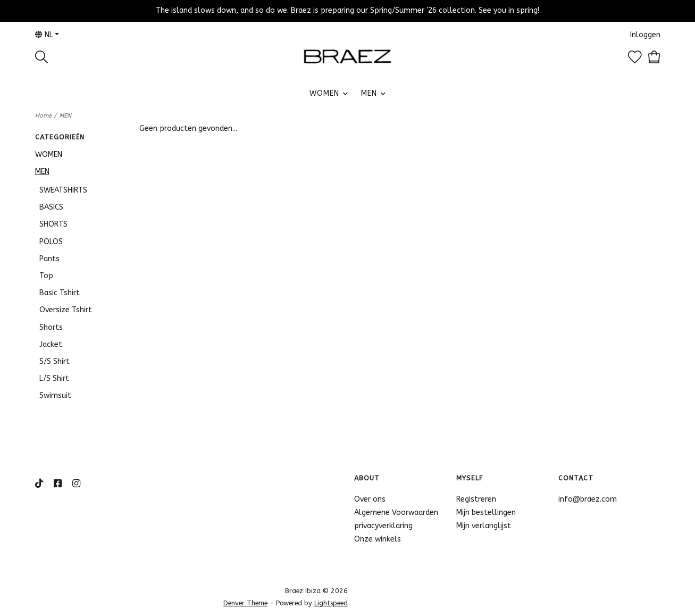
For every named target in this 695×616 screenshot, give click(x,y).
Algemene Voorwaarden (396, 513)
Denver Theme (245, 603)
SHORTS (53, 224)
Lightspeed (331, 603)
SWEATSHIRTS (63, 190)
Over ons (370, 499)
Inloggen (645, 35)
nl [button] (44, 35)
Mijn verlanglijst (484, 526)
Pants (49, 259)
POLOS (51, 242)
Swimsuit (55, 396)
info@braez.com (588, 499)
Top (46, 276)
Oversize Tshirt (66, 310)
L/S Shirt (54, 378)
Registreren (476, 499)
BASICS (51, 207)
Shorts (51, 327)
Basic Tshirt (60, 293)
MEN (369, 93)
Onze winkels (378, 539)
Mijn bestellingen (486, 513)
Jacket (51, 344)
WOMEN (324, 93)
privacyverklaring (383, 526)
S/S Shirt (55, 361)
